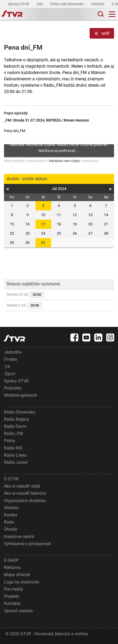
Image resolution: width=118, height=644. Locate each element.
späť (102, 33)
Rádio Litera (15, 455)
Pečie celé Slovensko (67, 4)
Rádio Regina (16, 419)
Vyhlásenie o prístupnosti (28, 544)
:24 (7, 367)
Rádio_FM (13, 434)
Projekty (12, 596)
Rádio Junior (16, 462)
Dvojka (10, 359)
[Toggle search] (100, 14)
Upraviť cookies (18, 611)
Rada (9, 522)
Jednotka (13, 352)
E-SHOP (11, 560)
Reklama (12, 567)
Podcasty (13, 388)
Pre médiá (13, 589)
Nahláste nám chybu (64, 161)
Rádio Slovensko (20, 412)
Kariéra (11, 515)
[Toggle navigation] (112, 14)
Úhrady (11, 529)
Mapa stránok (17, 575)
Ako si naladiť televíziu (25, 493)
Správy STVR (19, 4)
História (98, 4)
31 (43, 243)
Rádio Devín (15, 426)
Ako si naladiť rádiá (22, 486)
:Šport (10, 374)
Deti (40, 4)
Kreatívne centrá (19, 537)
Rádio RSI (13, 448)
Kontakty (12, 603)
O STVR (11, 479)
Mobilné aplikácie (20, 395)
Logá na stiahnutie (21, 582)
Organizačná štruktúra (25, 501)
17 (43, 224)
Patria (10, 441)
